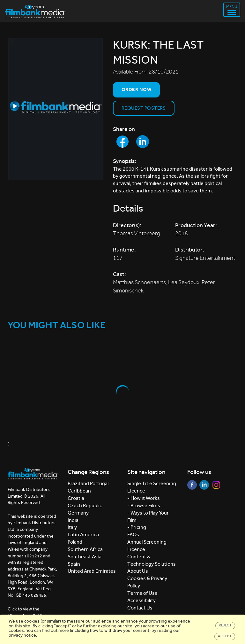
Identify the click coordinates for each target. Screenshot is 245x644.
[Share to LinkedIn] (143, 142)
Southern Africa (85, 549)
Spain (74, 564)
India (73, 520)
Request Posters (144, 108)
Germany (78, 513)
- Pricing (137, 527)
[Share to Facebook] (122, 142)
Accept (225, 636)
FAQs (133, 535)
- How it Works (144, 498)
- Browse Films (144, 505)
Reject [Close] (225, 625)
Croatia (76, 498)
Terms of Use (142, 593)
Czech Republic (85, 505)
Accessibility (141, 600)
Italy (72, 527)
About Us (138, 571)
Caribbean (79, 491)
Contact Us (140, 608)
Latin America (83, 535)
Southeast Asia (85, 557)
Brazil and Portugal (88, 483)
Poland (75, 542)
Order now (136, 89)
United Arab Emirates (92, 571)
